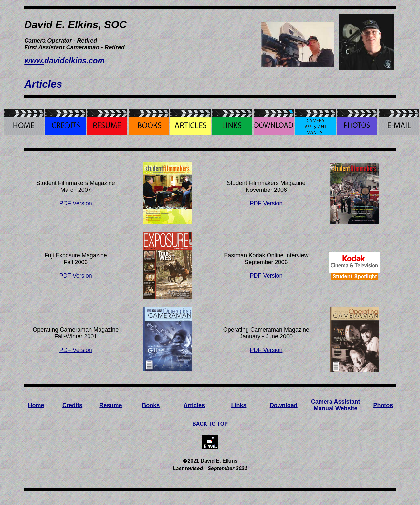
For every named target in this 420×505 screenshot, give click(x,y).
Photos (383, 405)
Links (239, 405)
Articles (194, 405)
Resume (110, 405)
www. (34, 61)
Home (36, 405)
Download (284, 405)
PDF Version (76, 203)
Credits (72, 405)
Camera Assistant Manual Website (336, 405)
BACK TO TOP (210, 424)
